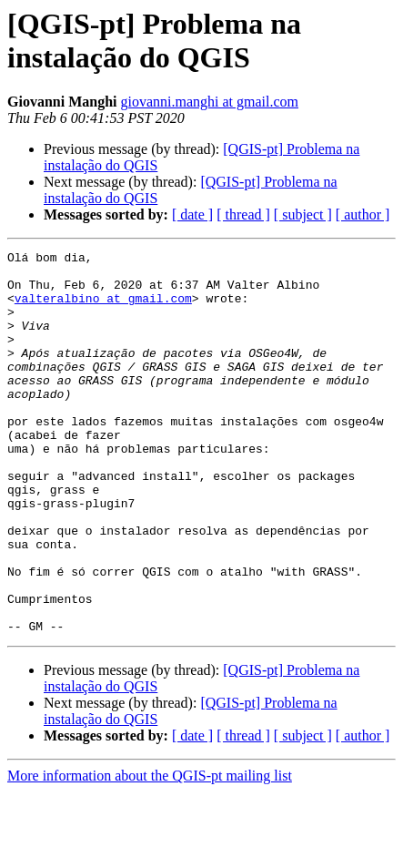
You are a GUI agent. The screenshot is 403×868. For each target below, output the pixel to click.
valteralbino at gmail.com (103, 309)
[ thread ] (243, 214)
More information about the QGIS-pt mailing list (150, 852)
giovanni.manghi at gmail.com (209, 102)
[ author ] (363, 214)
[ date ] (192, 214)
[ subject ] (303, 214)
